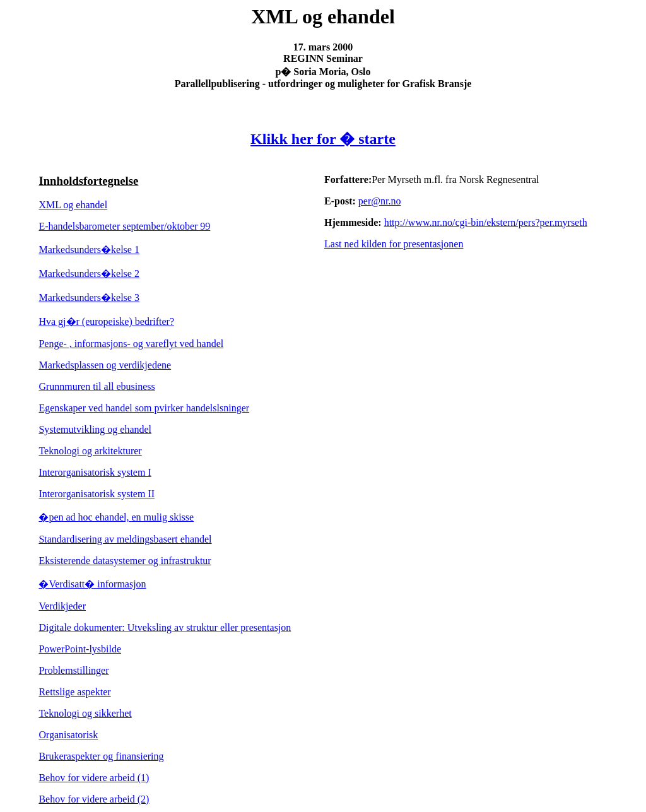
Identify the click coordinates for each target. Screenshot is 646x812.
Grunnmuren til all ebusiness (97, 386)
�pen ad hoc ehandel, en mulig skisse (116, 517)
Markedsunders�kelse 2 (89, 274)
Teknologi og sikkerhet (85, 713)
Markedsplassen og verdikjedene (105, 365)
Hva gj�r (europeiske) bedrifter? (106, 321)
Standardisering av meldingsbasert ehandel (125, 539)
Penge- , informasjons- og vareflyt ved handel (131, 344)
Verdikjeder (62, 606)
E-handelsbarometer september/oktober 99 (124, 226)
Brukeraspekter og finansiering (101, 756)
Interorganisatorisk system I (95, 472)
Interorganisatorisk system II (97, 494)
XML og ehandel (73, 205)
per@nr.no (380, 201)
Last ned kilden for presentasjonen (394, 244)
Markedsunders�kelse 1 (89, 250)
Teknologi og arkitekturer (90, 451)
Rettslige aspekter (74, 692)
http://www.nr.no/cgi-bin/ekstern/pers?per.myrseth (486, 222)
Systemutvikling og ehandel (95, 429)
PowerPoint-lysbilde (80, 649)
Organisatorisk (68, 735)
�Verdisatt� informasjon (92, 584)
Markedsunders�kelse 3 (89, 297)
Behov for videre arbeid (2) (94, 799)
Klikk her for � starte (323, 139)
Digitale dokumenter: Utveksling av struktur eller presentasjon (165, 627)
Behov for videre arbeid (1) (94, 778)
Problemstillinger (73, 670)
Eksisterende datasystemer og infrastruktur (125, 561)
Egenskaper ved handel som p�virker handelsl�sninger (144, 408)
